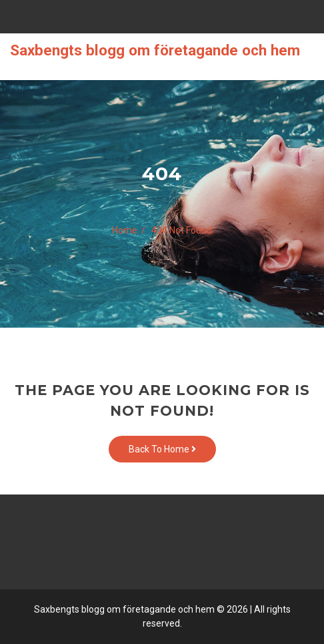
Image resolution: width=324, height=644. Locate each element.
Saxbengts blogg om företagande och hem (155, 50)
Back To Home (162, 449)
